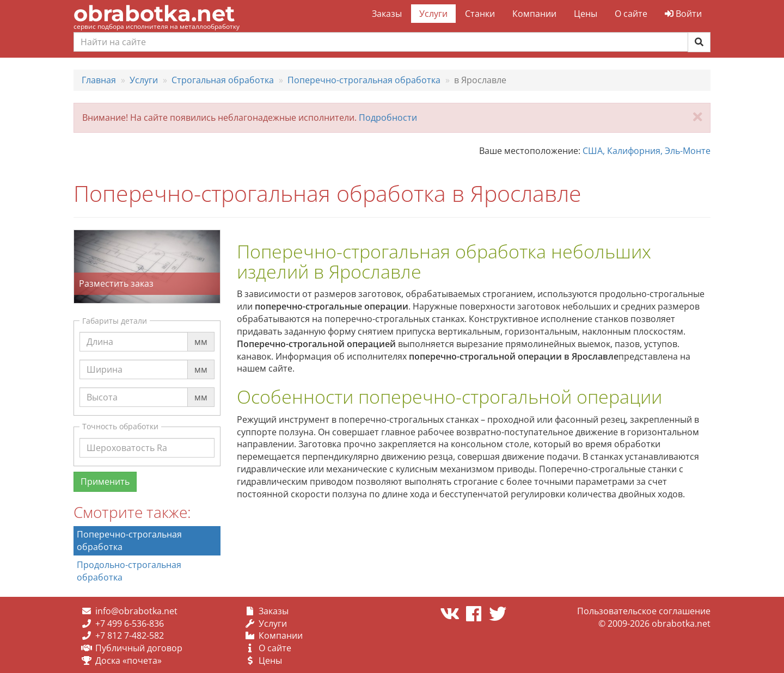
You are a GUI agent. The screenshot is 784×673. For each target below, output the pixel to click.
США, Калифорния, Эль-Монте (647, 151)
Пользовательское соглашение (644, 611)
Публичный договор (139, 648)
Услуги (433, 14)
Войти (683, 14)
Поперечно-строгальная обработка (129, 541)
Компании (534, 14)
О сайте (631, 14)
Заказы (387, 14)
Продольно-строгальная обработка (129, 571)
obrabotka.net (154, 13)
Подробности (388, 118)
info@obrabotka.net (136, 611)
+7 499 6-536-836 (130, 623)
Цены (586, 14)
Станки (480, 14)
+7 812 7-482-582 (130, 635)
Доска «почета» (128, 660)
